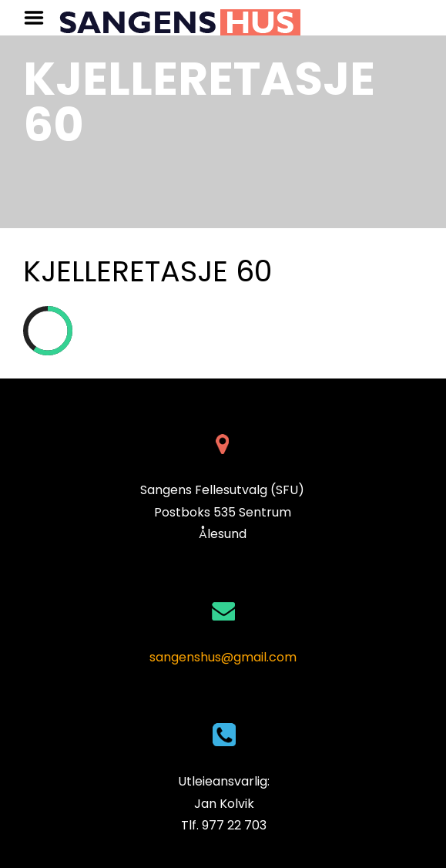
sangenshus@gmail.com (223, 657)
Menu (39, 18)
